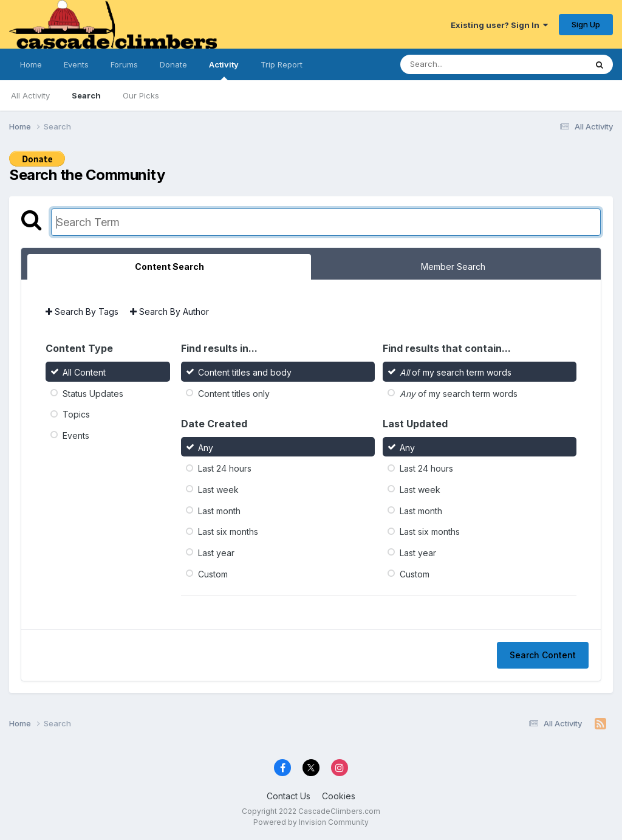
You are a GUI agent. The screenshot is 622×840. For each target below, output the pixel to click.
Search (86, 95)
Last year (216, 553)
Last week (218, 490)
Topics (76, 414)
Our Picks (141, 95)
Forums (124, 64)
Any (206, 447)
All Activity (30, 95)
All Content (84, 372)
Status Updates (93, 393)
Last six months (228, 532)
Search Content (543, 655)
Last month (219, 510)
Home (31, 64)
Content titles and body (245, 372)
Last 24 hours (225, 468)
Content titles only (234, 393)
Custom (213, 573)
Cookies (339, 796)
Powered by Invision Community (311, 822)
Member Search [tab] (453, 267)
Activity (224, 70)
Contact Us (289, 796)
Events (76, 64)
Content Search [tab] (169, 267)
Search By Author (169, 312)
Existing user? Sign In (499, 25)
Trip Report (282, 64)
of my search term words (456, 372)
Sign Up (586, 24)
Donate (173, 64)
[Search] (460, 64)
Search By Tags (82, 312)
